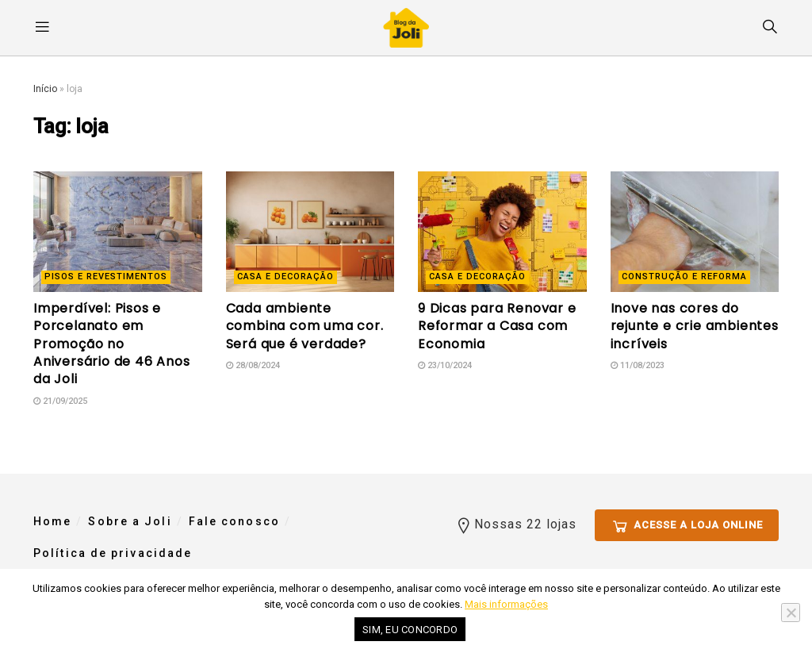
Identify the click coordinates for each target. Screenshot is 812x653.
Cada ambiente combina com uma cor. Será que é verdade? (305, 326)
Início (45, 89)
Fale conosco (234, 521)
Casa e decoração (285, 277)
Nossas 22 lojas (515, 522)
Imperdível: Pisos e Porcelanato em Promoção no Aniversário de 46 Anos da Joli (112, 344)
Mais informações (506, 604)
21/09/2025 (60, 401)
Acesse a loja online (687, 523)
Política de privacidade (113, 553)
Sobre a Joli (130, 521)
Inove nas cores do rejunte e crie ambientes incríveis (695, 326)
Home (52, 521)
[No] (791, 613)
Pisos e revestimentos (106, 277)
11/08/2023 (638, 365)
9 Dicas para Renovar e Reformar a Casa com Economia (497, 326)
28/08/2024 (253, 365)
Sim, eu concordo (410, 630)
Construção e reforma (684, 277)
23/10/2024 (445, 365)
